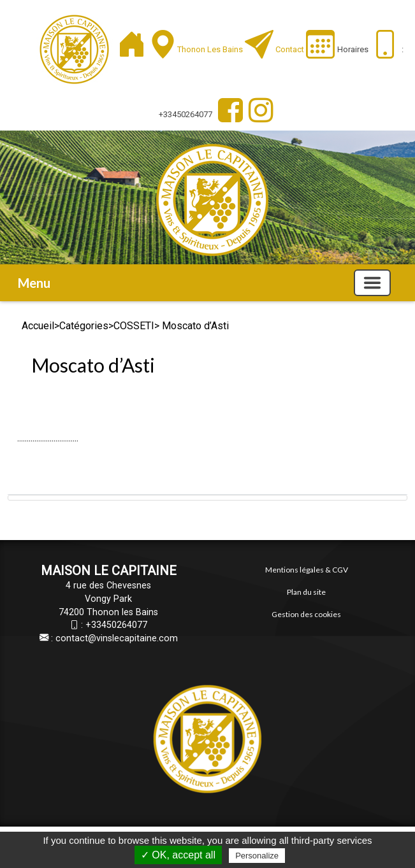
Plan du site (306, 592)
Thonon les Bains (211, 49)
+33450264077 (116, 625)
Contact (290, 49)
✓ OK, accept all (178, 855)
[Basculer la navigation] (372, 283)
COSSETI (134, 326)
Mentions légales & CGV (307, 570)
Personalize (257, 856)
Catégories (84, 326)
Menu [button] (34, 283)
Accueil (38, 326)
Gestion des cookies (306, 614)
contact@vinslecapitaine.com (117, 638)
